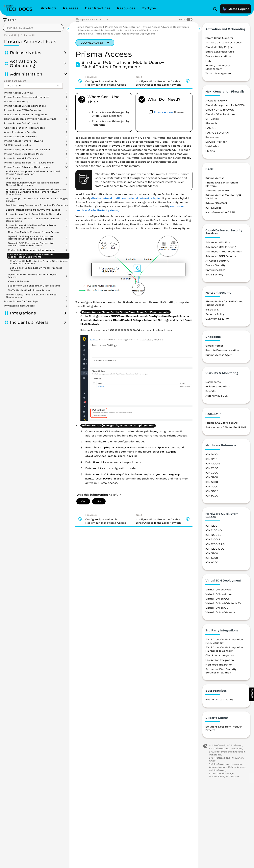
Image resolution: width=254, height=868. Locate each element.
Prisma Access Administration (123, 27)
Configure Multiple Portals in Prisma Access (33, 232)
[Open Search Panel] (216, 9)
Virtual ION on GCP (218, 600)
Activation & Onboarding (23, 63)
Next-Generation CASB (220, 213)
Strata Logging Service (220, 53)
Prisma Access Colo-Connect (21, 123)
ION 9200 (212, 497)
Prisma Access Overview (18, 93)
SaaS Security (214, 275)
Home (79, 27)
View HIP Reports (19, 281)
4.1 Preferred (235, 746)
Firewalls (211, 124)
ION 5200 (212, 483)
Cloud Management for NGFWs (225, 106)
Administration (26, 74)
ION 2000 (212, 469)
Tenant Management (219, 74)
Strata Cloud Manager (219, 39)
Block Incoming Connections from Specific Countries (37, 205)
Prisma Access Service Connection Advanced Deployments (32, 220)
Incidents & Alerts (29, 322)
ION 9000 (212, 492)
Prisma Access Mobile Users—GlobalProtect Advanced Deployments (32, 226)
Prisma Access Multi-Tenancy (21, 158)
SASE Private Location (17, 145)
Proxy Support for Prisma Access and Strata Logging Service (37, 200)
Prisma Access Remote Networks (24, 141)
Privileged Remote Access (19, 306)
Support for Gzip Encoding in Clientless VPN (34, 286)
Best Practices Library (219, 701)
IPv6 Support (14, 178)
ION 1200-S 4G (215, 545)
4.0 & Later (233, 778)
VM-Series (212, 147)
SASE (212, 762)
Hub (208, 62)
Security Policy (215, 315)
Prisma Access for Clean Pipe (21, 301)
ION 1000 (211, 455)
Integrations (23, 313)
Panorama (212, 138)
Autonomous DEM (217, 397)
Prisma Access (94, 27)
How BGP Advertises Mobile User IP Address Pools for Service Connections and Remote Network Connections (36, 192)
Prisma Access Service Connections (25, 106)
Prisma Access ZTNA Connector (23, 110)
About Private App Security (20, 132)
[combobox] (33, 28)
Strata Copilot (236, 9)
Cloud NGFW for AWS (220, 111)
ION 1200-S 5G (215, 550)
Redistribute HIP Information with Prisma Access (32, 276)
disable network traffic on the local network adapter (126, 198)
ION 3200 (212, 478)
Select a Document (15, 81)
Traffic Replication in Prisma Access (29, 290)
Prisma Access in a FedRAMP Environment (29, 163)
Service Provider (216, 143)
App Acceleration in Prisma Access (24, 128)
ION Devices (213, 209)
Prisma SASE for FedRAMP (223, 424)
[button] (252, 694)
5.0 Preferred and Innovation (226, 765)
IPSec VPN (212, 310)
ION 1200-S (213, 465)
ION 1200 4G (214, 531)
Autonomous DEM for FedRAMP (226, 428)
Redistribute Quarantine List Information (32, 250)
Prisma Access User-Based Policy (24, 154)
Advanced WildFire (218, 243)
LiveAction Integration (220, 661)
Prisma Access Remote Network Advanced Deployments (31, 296)
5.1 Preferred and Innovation (226, 749)
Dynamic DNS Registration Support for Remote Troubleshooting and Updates (31, 238)
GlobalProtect (214, 347)
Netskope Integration (219, 666)
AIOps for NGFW (216, 101)
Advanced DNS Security (221, 257)
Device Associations (218, 57)
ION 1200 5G (213, 536)
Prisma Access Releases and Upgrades (26, 97)
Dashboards (213, 383)
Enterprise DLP (215, 271)
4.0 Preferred (217, 771)
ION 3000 (212, 474)
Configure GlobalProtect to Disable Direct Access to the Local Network (39, 262)
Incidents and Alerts (218, 388)
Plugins (210, 152)
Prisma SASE (217, 778)
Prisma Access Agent (219, 356)
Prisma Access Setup (16, 101)
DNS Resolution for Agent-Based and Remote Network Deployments (33, 184)
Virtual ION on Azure (219, 595)
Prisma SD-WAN (216, 204)
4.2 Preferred (217, 746)
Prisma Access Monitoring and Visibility (27, 150)
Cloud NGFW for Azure (220, 115)
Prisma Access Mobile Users (20, 137)
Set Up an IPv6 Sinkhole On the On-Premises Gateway (36, 269)
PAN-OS (211, 129)
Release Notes (26, 53)
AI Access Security (217, 262)
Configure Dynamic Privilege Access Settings (30, 119)
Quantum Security (217, 320)
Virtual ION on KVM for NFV (223, 604)
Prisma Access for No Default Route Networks (33, 214)
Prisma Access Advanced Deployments (27, 167)
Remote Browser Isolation (222, 351)
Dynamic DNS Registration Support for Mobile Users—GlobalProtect (31, 244)
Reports (210, 392)
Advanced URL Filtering (221, 248)
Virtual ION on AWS (218, 590)
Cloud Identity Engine (219, 48)
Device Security (216, 266)
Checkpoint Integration (220, 656)
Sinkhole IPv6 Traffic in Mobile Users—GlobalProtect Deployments (30, 256)
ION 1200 (211, 460)
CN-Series (212, 120)
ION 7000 (212, 487)
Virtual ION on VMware (220, 613)
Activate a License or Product (224, 44)
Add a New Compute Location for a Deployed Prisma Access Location (33, 172)
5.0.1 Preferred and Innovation (227, 753)
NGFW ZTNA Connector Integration (25, 115)
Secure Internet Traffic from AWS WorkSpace (33, 210)
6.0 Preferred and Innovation (226, 759)
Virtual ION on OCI (217, 609)
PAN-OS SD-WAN (217, 134)
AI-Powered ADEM (217, 192)
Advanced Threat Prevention (224, 252)
